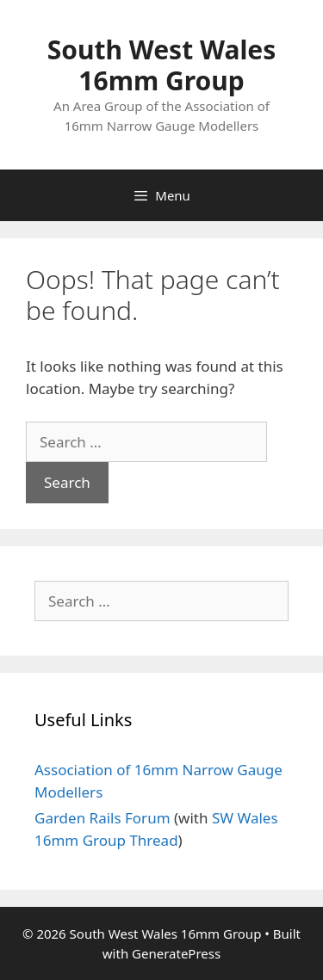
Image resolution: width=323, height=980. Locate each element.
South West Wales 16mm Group (162, 65)
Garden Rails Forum (102, 818)
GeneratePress (176, 953)
